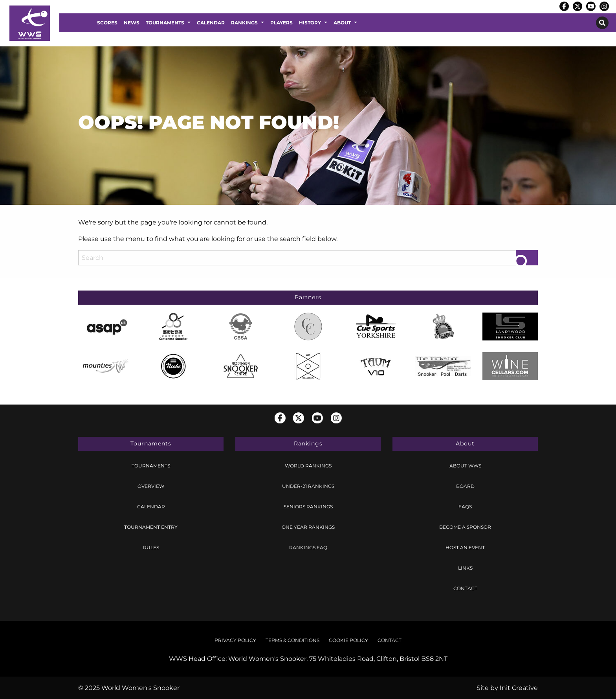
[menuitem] (107, 23)
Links (465, 568)
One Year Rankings (308, 527)
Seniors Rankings (308, 507)
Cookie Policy (348, 640)
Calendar (211, 23)
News (132, 23)
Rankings (244, 23)
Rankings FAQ (308, 547)
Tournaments (165, 23)
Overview (151, 486)
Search (602, 23)
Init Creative (519, 688)
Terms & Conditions (292, 640)
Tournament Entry (151, 527)
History (310, 23)
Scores (107, 23)
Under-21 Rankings (308, 486)
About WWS (465, 466)
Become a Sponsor (465, 527)
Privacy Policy (235, 640)
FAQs (465, 507)
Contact (465, 588)
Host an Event (465, 547)
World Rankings (308, 466)
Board (465, 486)
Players (281, 23)
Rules (151, 547)
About (342, 23)
